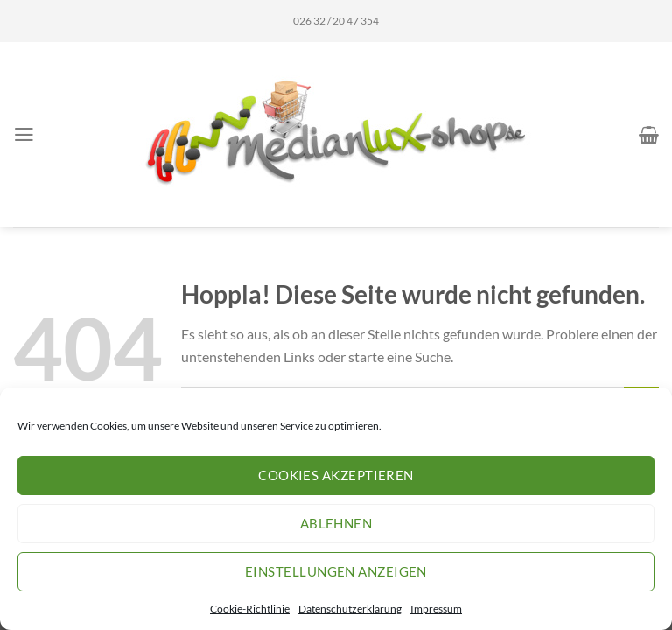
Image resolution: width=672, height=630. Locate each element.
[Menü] (24, 135)
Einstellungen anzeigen (336, 571)
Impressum (436, 609)
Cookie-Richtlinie (250, 609)
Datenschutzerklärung (350, 609)
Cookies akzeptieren (336, 475)
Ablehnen (336, 523)
